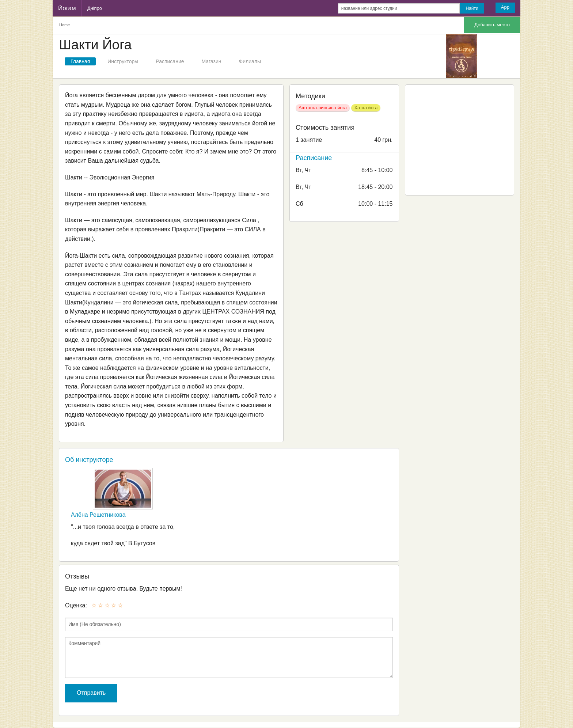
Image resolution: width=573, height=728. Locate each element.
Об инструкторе (89, 460)
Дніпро (95, 8)
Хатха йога (366, 108)
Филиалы (250, 61)
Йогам (67, 8)
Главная (80, 61)
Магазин (212, 61)
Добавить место (492, 25)
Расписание (170, 61)
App (505, 7)
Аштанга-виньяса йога (323, 108)
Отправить (91, 693)
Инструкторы (123, 61)
